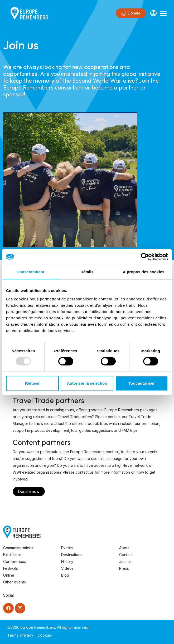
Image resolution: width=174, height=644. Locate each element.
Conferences (15, 561)
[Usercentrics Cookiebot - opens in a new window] (145, 257)
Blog (65, 575)
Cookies (45, 635)
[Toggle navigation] (163, 13)
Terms (13, 635)
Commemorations (18, 548)
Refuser (32, 383)
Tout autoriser (142, 383)
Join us (125, 561)
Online (9, 575)
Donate (131, 13)
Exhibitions (12, 555)
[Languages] (153, 13)
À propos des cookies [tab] (144, 272)
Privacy (27, 635)
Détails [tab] (87, 272)
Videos (67, 568)
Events (67, 548)
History (67, 561)
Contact (126, 555)
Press (124, 568)
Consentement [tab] (30, 272)
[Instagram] (20, 608)
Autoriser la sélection (87, 383)
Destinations (72, 555)
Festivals (11, 568)
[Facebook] (8, 608)
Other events (14, 582)
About (124, 548)
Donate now (29, 491)
